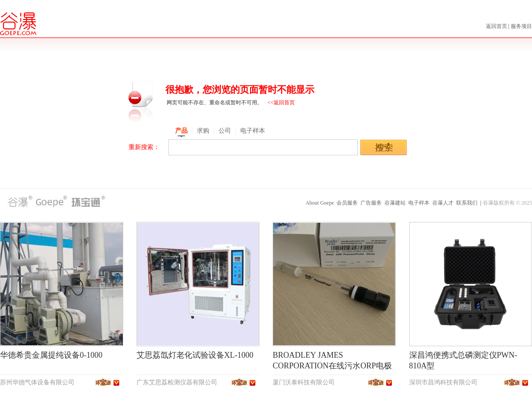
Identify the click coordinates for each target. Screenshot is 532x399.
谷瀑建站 (395, 203)
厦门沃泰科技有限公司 (304, 382)
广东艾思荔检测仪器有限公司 (177, 382)
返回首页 (497, 26)
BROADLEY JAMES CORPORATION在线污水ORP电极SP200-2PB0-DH (332, 366)
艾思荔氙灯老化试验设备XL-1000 (195, 355)
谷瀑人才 (443, 203)
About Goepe (320, 203)
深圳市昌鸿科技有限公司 (443, 382)
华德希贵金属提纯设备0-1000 (51, 355)
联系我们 (467, 203)
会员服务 (347, 203)
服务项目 (521, 26)
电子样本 (419, 203)
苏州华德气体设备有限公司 (37, 382)
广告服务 (371, 203)
